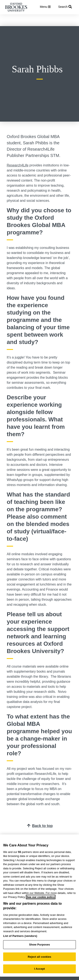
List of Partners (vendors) (20, 936)
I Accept (39, 969)
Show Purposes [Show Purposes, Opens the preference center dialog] (39, 945)
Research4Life (18, 165)
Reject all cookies (39, 957)
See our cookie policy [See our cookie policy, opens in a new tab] (41, 897)
